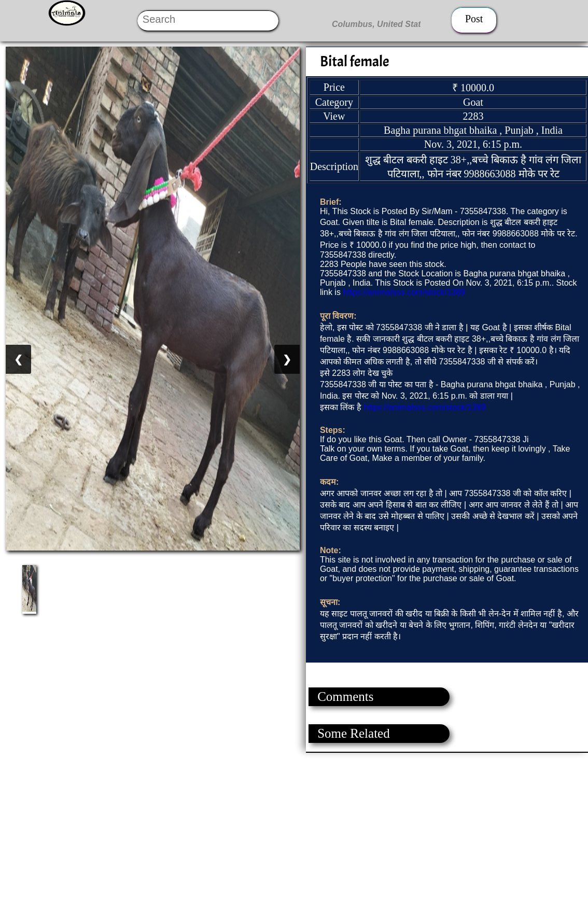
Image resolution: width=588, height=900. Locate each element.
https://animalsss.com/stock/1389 (404, 292)
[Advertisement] (293, 825)
